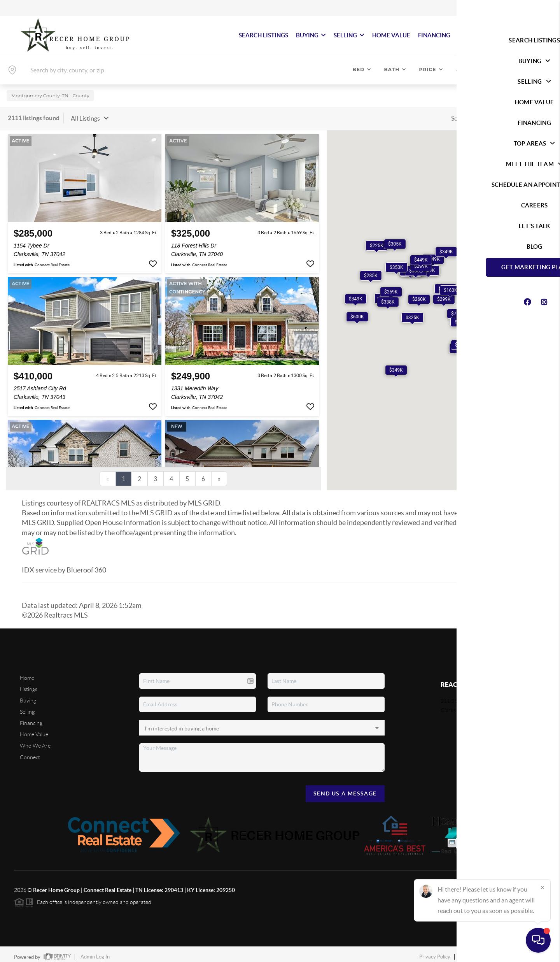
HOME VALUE (391, 35)
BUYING (311, 35)
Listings (29, 684)
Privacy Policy (435, 952)
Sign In (530, 8)
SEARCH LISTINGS (263, 35)
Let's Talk (517, 35)
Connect (30, 752)
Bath (395, 69)
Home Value (34, 730)
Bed (362, 69)
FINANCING (434, 35)
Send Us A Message (345, 788)
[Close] (542, 887)
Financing (31, 718)
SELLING (349, 35)
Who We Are (35, 741)
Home (27, 673)
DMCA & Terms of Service (489, 952)
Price (431, 69)
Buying (28, 695)
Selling (27, 707)
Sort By (461, 113)
